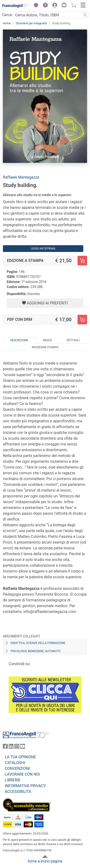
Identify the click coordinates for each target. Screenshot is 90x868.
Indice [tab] (48, 340)
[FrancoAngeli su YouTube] (23, 747)
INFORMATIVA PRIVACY (25, 786)
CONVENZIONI (17, 768)
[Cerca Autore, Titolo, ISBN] (48, 15)
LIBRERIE (13, 780)
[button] (35, 6)
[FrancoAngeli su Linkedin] (11, 747)
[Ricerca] (85, 15)
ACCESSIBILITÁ (18, 792)
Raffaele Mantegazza (21, 177)
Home (7, 23)
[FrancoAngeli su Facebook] (5, 747)
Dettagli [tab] (73, 340)
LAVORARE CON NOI (22, 774)
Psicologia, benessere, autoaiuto (36, 651)
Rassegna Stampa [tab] (45, 347)
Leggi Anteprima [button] (43, 249)
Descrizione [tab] (19, 340)
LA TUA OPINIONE (20, 757)
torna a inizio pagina (45, 861)
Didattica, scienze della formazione (38, 643)
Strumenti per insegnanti (31, 23)
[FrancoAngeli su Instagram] (17, 747)
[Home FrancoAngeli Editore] (16, 6)
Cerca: (7, 15)
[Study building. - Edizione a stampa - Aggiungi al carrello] (82, 261)
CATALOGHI (15, 763)
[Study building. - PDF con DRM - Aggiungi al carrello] (82, 320)
